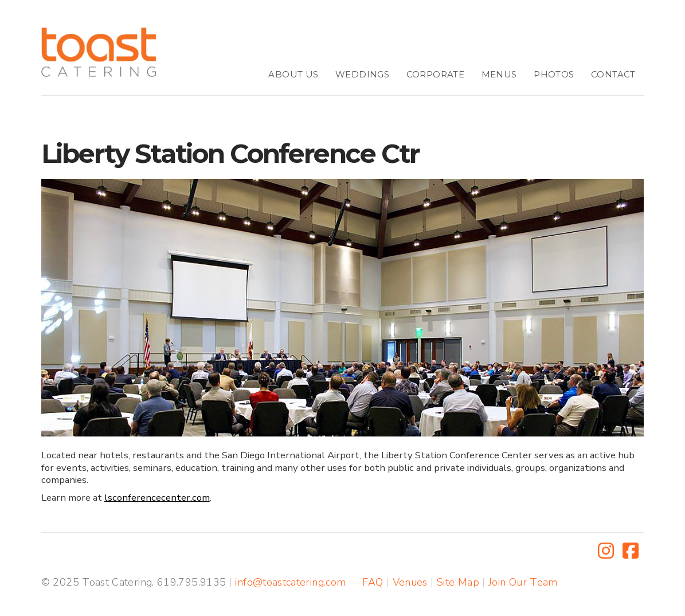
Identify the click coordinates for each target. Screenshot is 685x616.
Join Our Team (523, 582)
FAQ (373, 582)
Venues (410, 582)
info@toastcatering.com (290, 582)
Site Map (458, 582)
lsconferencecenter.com (157, 498)
